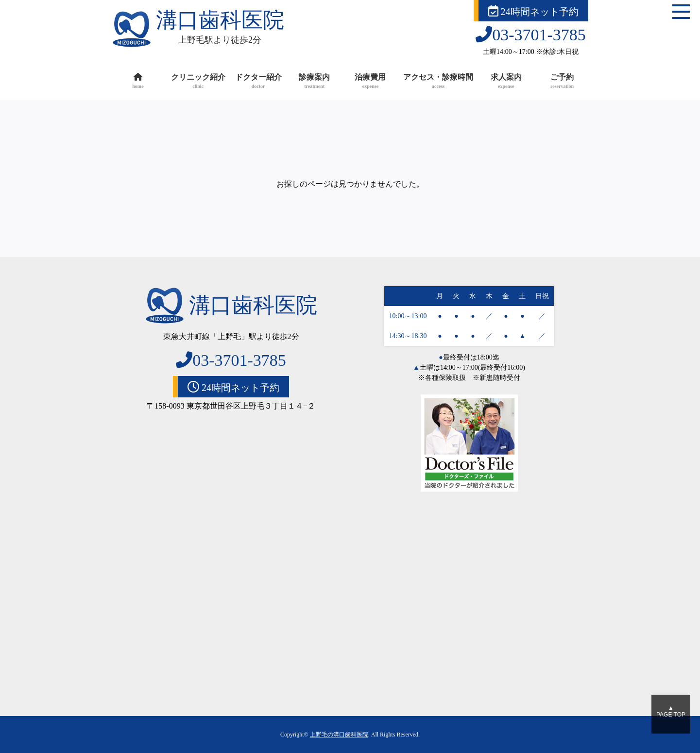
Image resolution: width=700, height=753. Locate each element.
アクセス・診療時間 (438, 82)
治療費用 (370, 82)
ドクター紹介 (258, 82)
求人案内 (506, 82)
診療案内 (315, 82)
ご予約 (562, 82)
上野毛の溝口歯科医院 (339, 735)
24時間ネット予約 (533, 11)
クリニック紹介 (198, 82)
